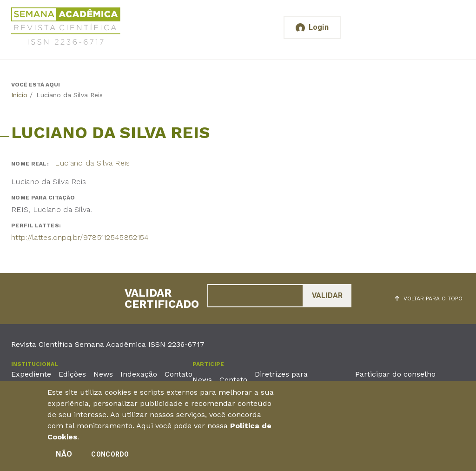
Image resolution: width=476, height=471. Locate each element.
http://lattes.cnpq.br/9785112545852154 (80, 237)
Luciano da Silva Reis (92, 163)
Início (19, 95)
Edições (72, 374)
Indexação (139, 374)
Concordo (110, 457)
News (103, 374)
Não (64, 457)
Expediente (31, 374)
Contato (178, 374)
